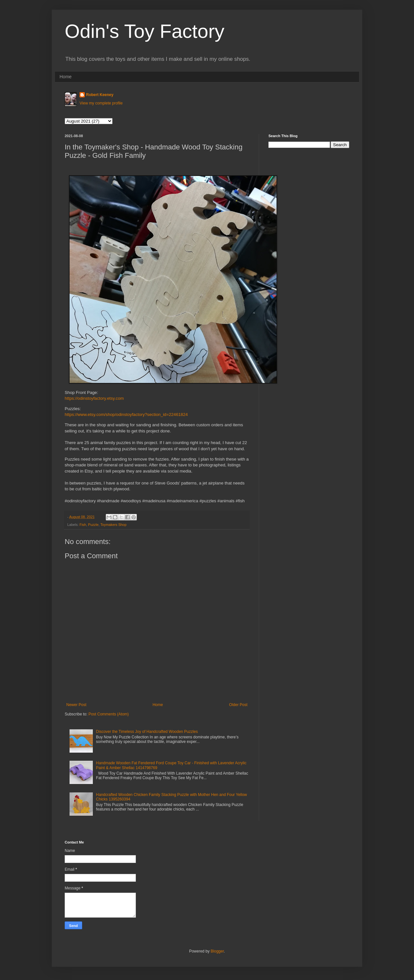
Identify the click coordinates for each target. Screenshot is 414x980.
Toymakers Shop (113, 525)
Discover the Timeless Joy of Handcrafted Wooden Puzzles (147, 732)
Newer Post (76, 705)
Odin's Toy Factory (145, 31)
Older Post (238, 705)
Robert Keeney (100, 95)
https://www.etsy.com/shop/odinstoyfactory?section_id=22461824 (126, 414)
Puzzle (93, 525)
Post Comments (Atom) (109, 714)
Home (65, 77)
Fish (83, 525)
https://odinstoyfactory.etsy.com (94, 398)
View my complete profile (101, 103)
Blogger (217, 951)
